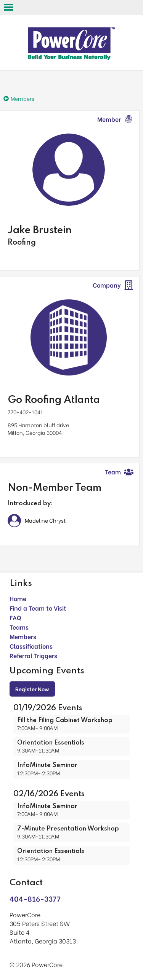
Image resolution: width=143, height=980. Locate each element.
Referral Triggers (33, 655)
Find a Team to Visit (38, 608)
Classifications (31, 646)
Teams (19, 627)
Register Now (32, 689)
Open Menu (8, 7)
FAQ (15, 617)
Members (23, 636)
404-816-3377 (35, 898)
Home (18, 598)
